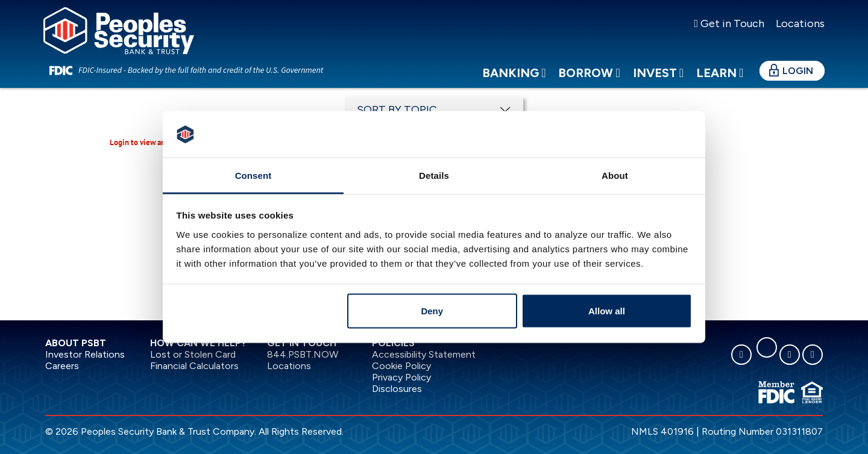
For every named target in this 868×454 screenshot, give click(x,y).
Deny (432, 311)
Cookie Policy (401, 366)
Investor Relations (85, 354)
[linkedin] (767, 347)
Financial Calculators (194, 366)
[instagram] (790, 355)
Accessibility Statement (424, 354)
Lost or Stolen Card (193, 354)
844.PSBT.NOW (303, 354)
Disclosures (397, 389)
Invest (658, 84)
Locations (799, 23)
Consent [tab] (253, 175)
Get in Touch (729, 23)
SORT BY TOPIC (397, 110)
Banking (514, 84)
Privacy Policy (401, 377)
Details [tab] (434, 175)
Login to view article (145, 142)
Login (798, 82)
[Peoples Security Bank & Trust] (131, 37)
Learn (720, 84)
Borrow (589, 84)
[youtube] (813, 355)
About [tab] (615, 175)
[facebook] (741, 355)
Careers (62, 366)
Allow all (607, 311)
